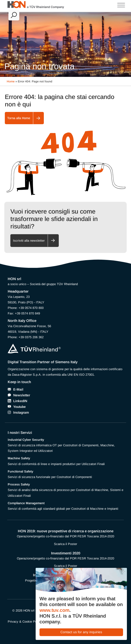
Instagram (21, 413)
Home (11, 81)
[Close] (123, 571)
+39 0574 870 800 (31, 308)
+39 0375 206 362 (31, 337)
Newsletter (22, 395)
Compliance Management (26, 503)
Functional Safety (20, 471)
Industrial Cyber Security (26, 440)
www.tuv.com (54, 610)
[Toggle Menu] (121, 5)
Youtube (20, 407)
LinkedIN (20, 401)
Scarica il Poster (65, 544)
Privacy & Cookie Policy (25, 622)
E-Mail (18, 389)
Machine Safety (19, 458)
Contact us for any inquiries (81, 632)
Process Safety (19, 484)
